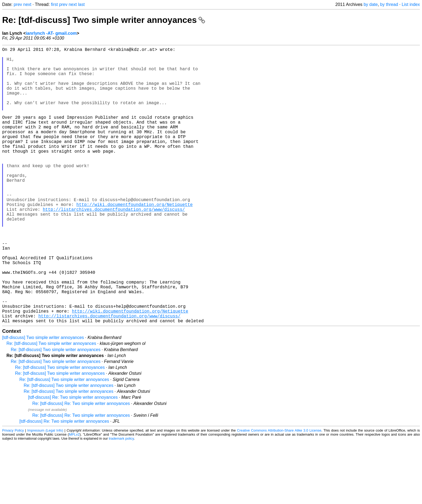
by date (371, 4)
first (54, 4)
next (27, 4)
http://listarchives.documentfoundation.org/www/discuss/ (114, 246)
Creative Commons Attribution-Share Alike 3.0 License (279, 492)
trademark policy (121, 500)
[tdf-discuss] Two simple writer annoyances (43, 399)
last (81, 4)
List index (411, 4)
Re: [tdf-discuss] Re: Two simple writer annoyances (81, 465)
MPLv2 (74, 496)
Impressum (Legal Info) (45, 492)
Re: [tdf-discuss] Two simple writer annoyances (104, 20)
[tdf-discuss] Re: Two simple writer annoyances (73, 459)
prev (18, 4)
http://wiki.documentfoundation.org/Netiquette (135, 240)
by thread (389, 4)
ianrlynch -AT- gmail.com (51, 33)
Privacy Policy (13, 492)
